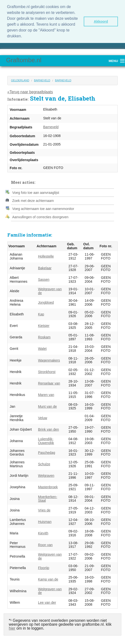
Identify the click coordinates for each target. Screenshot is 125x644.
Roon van (45, 544)
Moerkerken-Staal (48, 498)
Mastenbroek (48, 486)
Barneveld (42, 79)
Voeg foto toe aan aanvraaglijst (36, 192)
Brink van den (49, 428)
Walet (42, 348)
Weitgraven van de (50, 290)
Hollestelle (46, 256)
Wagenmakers (49, 359)
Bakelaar (45, 267)
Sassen (44, 279)
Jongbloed (46, 302)
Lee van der (47, 602)
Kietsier (44, 325)
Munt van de (47, 405)
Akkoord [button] (101, 21)
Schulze (44, 463)
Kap (41, 313)
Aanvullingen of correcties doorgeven (40, 216)
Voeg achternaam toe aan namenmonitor (43, 208)
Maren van (46, 394)
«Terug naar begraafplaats (30, 91)
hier (12, 628)
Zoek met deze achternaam (33, 200)
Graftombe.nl (24, 59)
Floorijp (44, 567)
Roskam (44, 336)
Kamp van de (48, 579)
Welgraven (46, 475)
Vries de (44, 509)
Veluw (43, 417)
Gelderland (20, 79)
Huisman (45, 521)
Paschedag (47, 452)
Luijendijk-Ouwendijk (46, 440)
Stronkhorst (47, 371)
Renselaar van (49, 382)
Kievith (43, 532)
